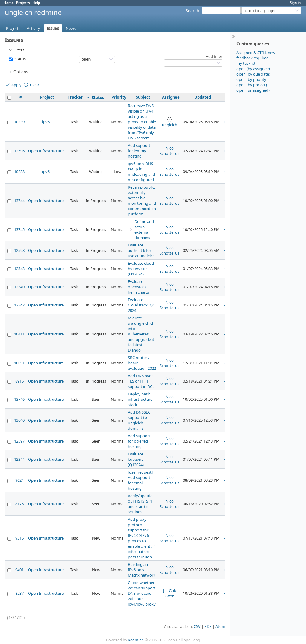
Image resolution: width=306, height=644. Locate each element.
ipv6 (46, 122)
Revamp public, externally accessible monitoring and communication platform (142, 201)
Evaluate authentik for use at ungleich (141, 250)
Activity (33, 28)
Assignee (171, 97)
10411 (19, 334)
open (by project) (252, 85)
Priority (119, 97)
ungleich (170, 122)
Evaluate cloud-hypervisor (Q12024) (141, 269)
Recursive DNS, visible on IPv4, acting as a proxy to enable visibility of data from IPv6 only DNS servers (142, 122)
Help (36, 3)
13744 (19, 201)
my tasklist (246, 63)
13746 (19, 399)
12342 (19, 305)
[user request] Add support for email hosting (140, 480)
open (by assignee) (253, 69)
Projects (23, 3)
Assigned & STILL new (256, 53)
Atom (220, 627)
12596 (19, 151)
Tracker (75, 97)
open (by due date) (253, 74)
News (71, 28)
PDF (208, 627)
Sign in (295, 3)
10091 (19, 363)
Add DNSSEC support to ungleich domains (139, 420)
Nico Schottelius (169, 151)
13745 (19, 229)
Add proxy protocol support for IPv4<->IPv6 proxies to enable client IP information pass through (141, 538)
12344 (19, 459)
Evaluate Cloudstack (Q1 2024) (141, 305)
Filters (16, 50)
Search (192, 11)
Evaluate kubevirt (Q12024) (136, 459)
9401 (19, 570)
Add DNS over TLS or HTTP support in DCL (141, 381)
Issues (53, 28)
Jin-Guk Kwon (170, 593)
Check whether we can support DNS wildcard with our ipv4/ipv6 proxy (142, 593)
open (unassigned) (253, 90)
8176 (19, 504)
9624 (19, 480)
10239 (19, 122)
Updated (203, 97)
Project (47, 97)
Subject (143, 97)
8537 (19, 593)
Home (9, 3)
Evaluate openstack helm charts (138, 287)
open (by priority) (252, 79)
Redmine (136, 640)
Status (20, 59)
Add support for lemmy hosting (139, 151)
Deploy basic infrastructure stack (140, 399)
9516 (19, 538)
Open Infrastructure (46, 151)
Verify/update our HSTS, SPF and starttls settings (140, 504)
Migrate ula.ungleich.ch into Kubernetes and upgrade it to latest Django (141, 334)
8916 (19, 381)
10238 (19, 172)
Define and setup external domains (144, 229)
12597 (19, 441)
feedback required (253, 58)
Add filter (214, 57)
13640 (19, 420)
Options (18, 72)
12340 (19, 287)
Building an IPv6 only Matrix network (142, 570)
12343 (19, 269)
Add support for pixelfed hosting (139, 441)
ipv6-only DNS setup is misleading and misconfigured (141, 172)
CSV (197, 627)
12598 (19, 250)
